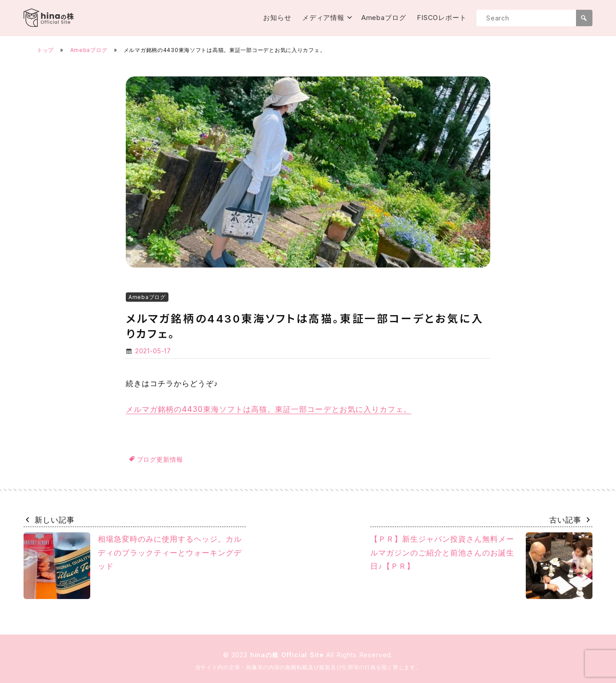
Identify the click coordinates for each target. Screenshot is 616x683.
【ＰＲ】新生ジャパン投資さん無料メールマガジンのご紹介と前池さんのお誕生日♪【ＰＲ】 (481, 566)
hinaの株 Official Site (288, 655)
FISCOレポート (442, 18)
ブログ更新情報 (160, 459)
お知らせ (277, 18)
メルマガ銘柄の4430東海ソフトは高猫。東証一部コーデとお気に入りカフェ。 (269, 409)
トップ (45, 50)
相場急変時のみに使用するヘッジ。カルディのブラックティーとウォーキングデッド (133, 566)
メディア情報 (323, 18)
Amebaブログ (384, 18)
